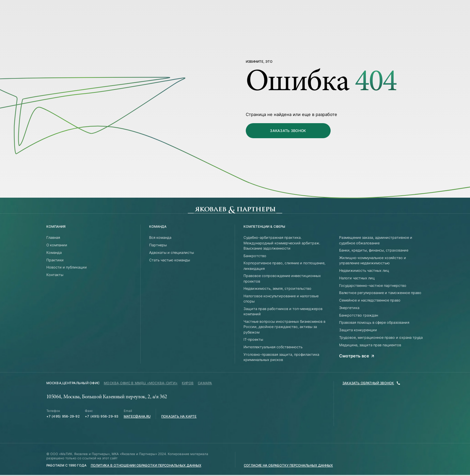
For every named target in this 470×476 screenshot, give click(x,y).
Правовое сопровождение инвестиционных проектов (282, 278)
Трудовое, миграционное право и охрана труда (381, 337)
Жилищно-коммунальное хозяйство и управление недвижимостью (373, 260)
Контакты (55, 275)
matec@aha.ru (137, 416)
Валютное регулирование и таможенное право (380, 293)
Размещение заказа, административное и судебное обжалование (376, 240)
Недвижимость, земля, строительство (277, 288)
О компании (57, 245)
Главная (53, 238)
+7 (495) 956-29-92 (63, 416)
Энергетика (349, 308)
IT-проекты (253, 339)
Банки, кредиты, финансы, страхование (374, 250)
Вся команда (160, 238)
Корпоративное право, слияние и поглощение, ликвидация (284, 266)
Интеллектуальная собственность (273, 347)
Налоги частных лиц (357, 278)
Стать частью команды (170, 260)
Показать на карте (179, 416)
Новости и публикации (67, 267)
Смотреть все (357, 356)
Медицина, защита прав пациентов (370, 345)
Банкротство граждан (359, 315)
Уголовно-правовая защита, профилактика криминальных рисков (281, 357)
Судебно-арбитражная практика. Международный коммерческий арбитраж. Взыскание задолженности (282, 243)
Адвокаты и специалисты (172, 253)
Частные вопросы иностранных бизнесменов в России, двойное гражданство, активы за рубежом (284, 327)
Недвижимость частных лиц (364, 271)
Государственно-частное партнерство (373, 286)
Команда (54, 253)
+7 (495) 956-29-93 (102, 416)
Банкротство (255, 256)
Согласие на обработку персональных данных (288, 465)
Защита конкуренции (358, 330)
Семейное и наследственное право (370, 300)
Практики (55, 260)
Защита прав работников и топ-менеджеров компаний (283, 311)
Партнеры (158, 245)
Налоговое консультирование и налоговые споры (281, 299)
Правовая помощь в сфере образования (374, 322)
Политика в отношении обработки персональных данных (146, 465)
